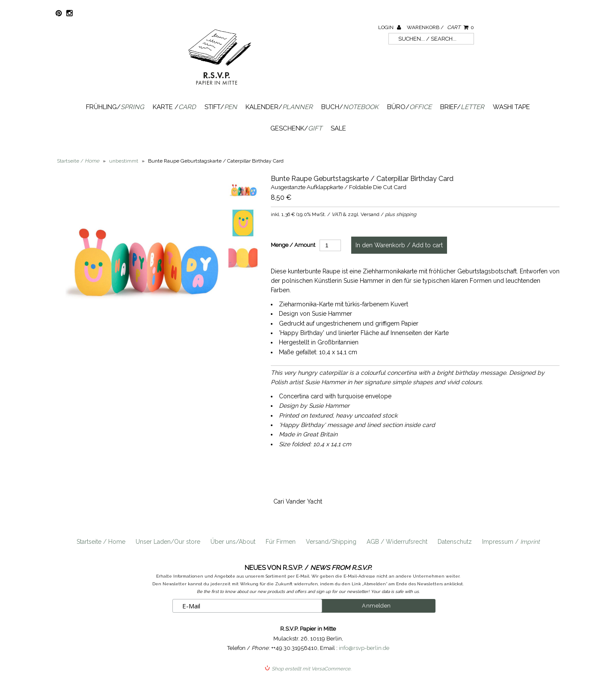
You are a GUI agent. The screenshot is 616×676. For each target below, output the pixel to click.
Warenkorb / (440, 27)
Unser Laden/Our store (168, 542)
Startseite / (78, 161)
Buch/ (350, 107)
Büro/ (409, 107)
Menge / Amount (293, 245)
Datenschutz (455, 542)
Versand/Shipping (331, 542)
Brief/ (462, 107)
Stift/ (221, 107)
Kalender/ (279, 107)
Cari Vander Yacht (298, 501)
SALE (338, 128)
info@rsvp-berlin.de (364, 648)
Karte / (174, 107)
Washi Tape (511, 107)
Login (389, 27)
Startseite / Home (101, 542)
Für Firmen (281, 542)
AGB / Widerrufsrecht (397, 542)
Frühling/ (115, 107)
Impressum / (511, 542)
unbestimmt (124, 161)
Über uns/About (233, 542)
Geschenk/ (296, 128)
